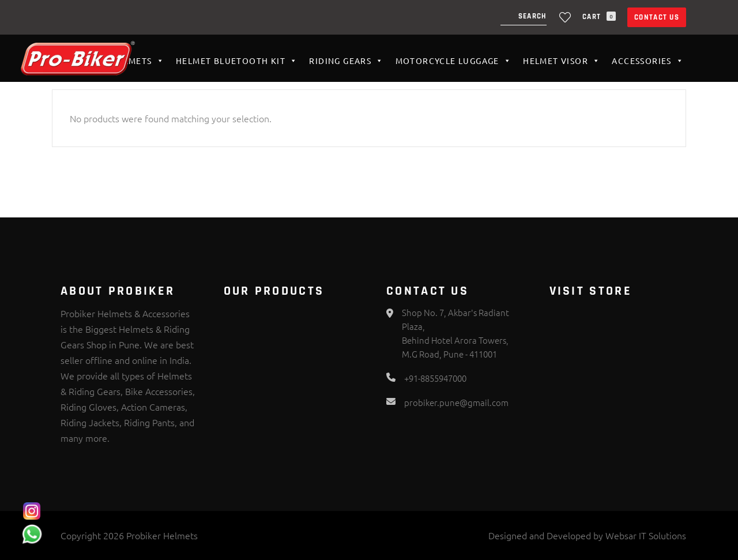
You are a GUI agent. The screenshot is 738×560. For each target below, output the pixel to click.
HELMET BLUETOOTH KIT (237, 61)
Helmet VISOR (562, 61)
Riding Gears (346, 61)
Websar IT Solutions (646, 535)
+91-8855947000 (435, 378)
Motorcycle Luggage (454, 61)
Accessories (648, 61)
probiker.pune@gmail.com (456, 402)
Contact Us (657, 17)
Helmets (138, 61)
